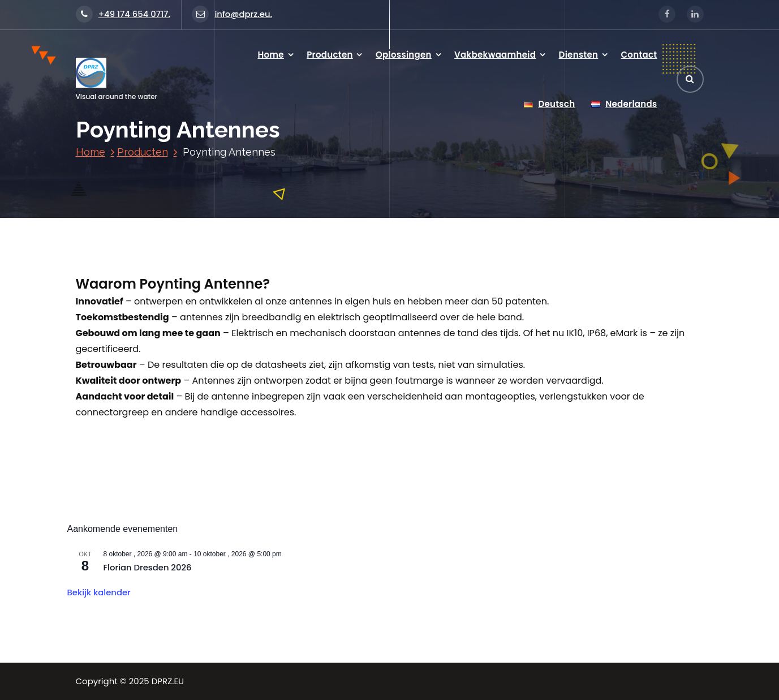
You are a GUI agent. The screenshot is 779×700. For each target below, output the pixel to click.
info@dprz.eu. (232, 14)
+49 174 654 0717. (123, 14)
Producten (330, 55)
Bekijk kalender (99, 592)
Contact (639, 55)
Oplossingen (404, 55)
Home (271, 55)
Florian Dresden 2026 (148, 567)
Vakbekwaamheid (495, 55)
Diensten (579, 55)
